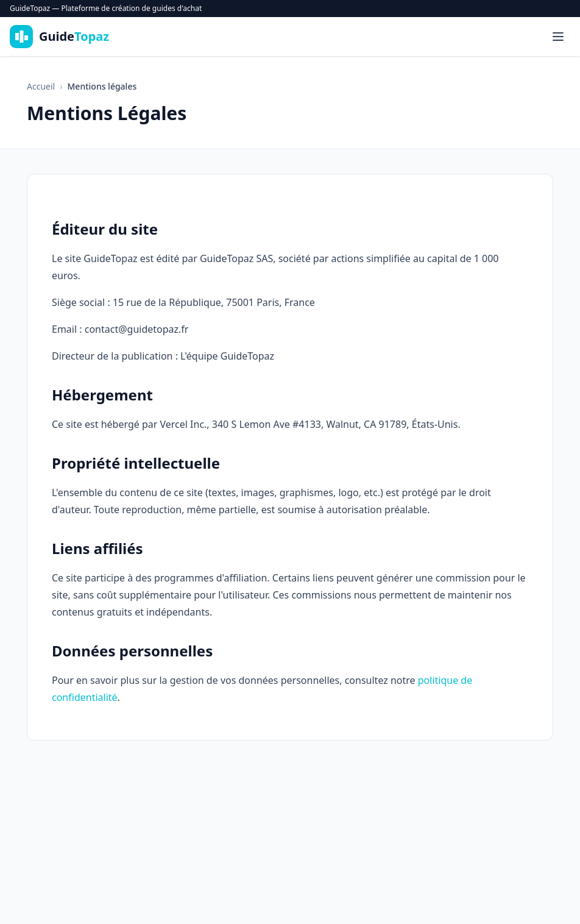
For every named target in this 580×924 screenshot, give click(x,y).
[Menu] (558, 37)
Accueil (41, 86)
